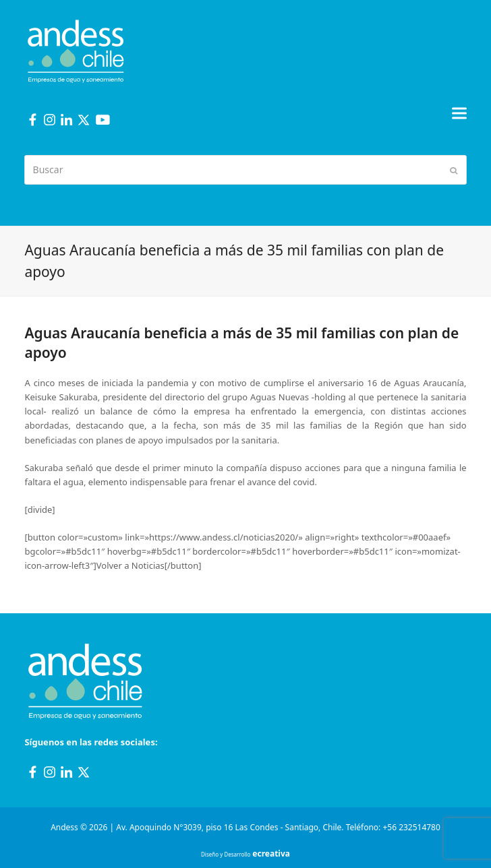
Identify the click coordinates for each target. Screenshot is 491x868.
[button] (459, 113)
